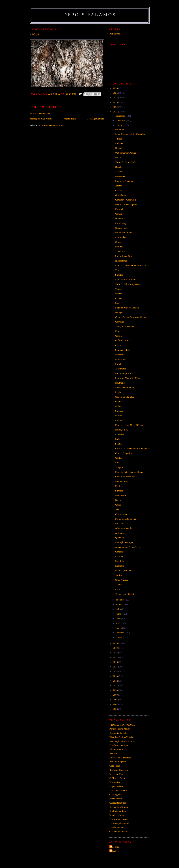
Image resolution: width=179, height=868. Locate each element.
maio (118, 618)
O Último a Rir (122, 341)
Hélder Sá (120, 218)
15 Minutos (121, 369)
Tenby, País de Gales (125, 326)
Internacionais (122, 481)
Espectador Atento (118, 790)
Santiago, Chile (122, 350)
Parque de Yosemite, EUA (128, 378)
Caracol (119, 214)
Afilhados (120, 533)
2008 (116, 700)
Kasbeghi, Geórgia (124, 542)
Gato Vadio (115, 766)
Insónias (113, 753)
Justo (118, 509)
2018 (116, 653)
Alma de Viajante (118, 762)
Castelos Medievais (119, 831)
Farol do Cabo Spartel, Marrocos (131, 265)
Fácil (118, 486)
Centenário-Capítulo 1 (126, 200)
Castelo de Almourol (125, 477)
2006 (116, 709)
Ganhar (119, 458)
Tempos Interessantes (119, 819)
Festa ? (118, 589)
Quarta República (118, 803)
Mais (118, 439)
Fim (117, 463)
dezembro (121, 116)
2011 (116, 685)
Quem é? (119, 538)
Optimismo (121, 195)
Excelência (120, 556)
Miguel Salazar (117, 786)
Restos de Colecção (119, 770)
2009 (116, 695)
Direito (119, 416)
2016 (116, 662)
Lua (117, 303)
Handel (119, 148)
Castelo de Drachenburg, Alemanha (132, 448)
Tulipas (119, 139)
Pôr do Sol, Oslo (123, 373)
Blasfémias (115, 782)
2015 (116, 667)
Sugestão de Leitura (125, 387)
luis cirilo (115, 851)
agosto (119, 604)
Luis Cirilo (116, 847)
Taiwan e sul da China (126, 594)
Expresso (120, 566)
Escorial (119, 209)
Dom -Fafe (120, 359)
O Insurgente (116, 794)
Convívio (120, 322)
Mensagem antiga (96, 119)
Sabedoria (120, 251)
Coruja (118, 190)
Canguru (119, 552)
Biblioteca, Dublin (124, 528)
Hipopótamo (121, 261)
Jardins (119, 186)
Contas (118, 298)
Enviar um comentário (40, 113)
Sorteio (119, 364)
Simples (119, 275)
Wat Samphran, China (126, 153)
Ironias (118, 294)
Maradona (120, 176)
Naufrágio (120, 383)
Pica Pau (119, 524)
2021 (116, 112)
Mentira (119, 247)
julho (118, 609)
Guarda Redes (122, 228)
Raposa (119, 157)
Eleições (119, 143)
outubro (120, 125)
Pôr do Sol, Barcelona (126, 519)
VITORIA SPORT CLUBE (122, 725)
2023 (116, 102)
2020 (116, 643)
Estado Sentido (117, 827)
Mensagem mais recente (41, 119)
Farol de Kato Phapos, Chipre (129, 472)
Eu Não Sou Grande (119, 807)
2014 (116, 671)
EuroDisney (121, 223)
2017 (116, 657)
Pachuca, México (123, 570)
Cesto (118, 242)
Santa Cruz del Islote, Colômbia (130, 134)
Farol (118, 331)
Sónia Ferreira (116, 749)
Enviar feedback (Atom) (53, 125)
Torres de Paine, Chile (126, 162)
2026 (116, 88)
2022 (116, 107)
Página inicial (70, 119)
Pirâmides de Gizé (124, 256)
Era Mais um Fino (118, 811)
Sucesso (119, 411)
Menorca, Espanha (124, 181)
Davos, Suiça (121, 430)
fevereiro (120, 633)
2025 (116, 93)
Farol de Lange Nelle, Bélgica (129, 425)
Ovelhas (119, 402)
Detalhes (119, 167)
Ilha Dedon (120, 495)
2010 (116, 690)
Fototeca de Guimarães (120, 758)
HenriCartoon (116, 799)
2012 (116, 681)
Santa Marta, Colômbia (126, 279)
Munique (119, 129)
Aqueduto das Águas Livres (128, 547)
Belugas (119, 312)
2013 (116, 676)
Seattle (118, 444)
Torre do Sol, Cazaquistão (127, 284)
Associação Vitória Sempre (122, 741)
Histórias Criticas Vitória (121, 737)
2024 (116, 98)
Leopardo (120, 420)
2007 (116, 704)
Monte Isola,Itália (124, 233)
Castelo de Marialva (125, 397)
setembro (120, 600)
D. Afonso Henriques (119, 745)
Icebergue (120, 355)
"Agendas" (120, 172)
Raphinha (120, 561)
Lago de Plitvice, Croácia (127, 308)
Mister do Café (117, 774)
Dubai (118, 406)
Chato (118, 345)
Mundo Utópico (117, 815)
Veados (119, 289)
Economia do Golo (118, 733)
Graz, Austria (121, 580)
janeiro (119, 637)
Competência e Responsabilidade (131, 317)
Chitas (118, 505)
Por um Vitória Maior (120, 729)
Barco (118, 500)
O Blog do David (117, 778)
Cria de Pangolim (123, 453)
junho (119, 614)
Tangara (119, 467)
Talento (119, 585)
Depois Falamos (90, 15)
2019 (116, 648)
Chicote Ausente (123, 514)
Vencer (118, 270)
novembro (121, 120)
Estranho (119, 434)
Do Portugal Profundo (120, 823)
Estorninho (120, 237)
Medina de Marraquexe (126, 204)
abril (118, 623)
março (119, 628)
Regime (119, 392)
